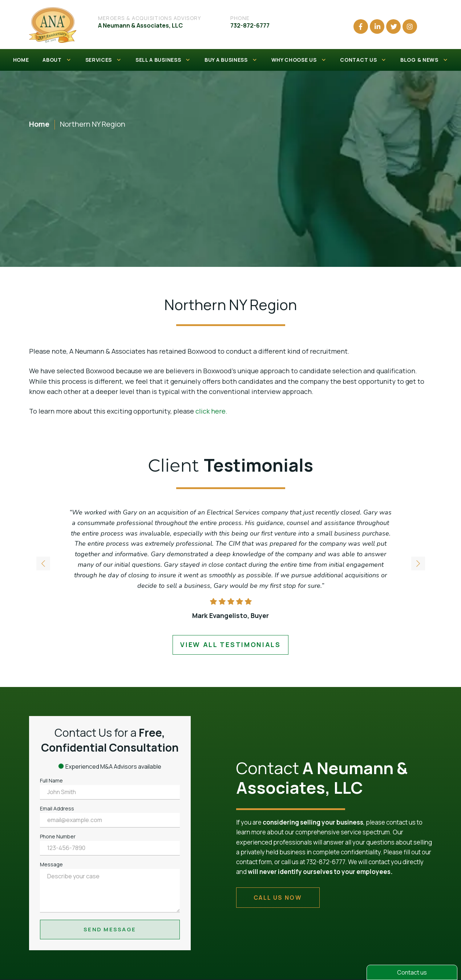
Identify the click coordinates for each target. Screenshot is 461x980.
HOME (21, 60)
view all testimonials (231, 644)
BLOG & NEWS (424, 60)
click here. (211, 411)
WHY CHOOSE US (299, 60)
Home (39, 124)
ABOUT (57, 60)
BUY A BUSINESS (231, 60)
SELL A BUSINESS (163, 60)
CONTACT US (363, 60)
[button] (418, 564)
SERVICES (104, 60)
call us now (278, 898)
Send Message (110, 929)
